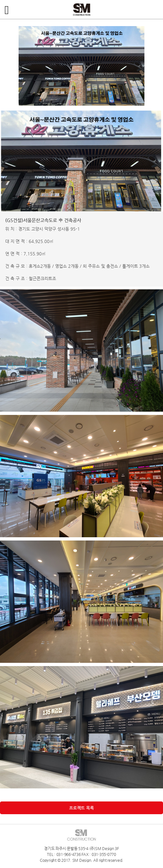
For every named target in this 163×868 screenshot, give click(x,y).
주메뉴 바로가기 (0, 0)
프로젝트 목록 (81, 808)
